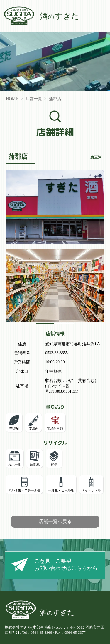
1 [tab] (45, 325)
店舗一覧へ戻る (55, 521)
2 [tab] (65, 325)
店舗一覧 (34, 99)
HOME (12, 99)
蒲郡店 (55, 99)
